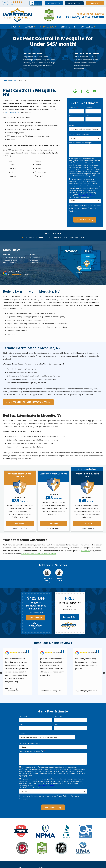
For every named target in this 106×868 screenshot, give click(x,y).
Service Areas (47, 27)
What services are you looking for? (81, 143)
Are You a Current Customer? (79, 135)
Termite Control (61, 237)
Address (72, 125)
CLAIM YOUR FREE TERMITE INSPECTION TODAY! (28, 402)
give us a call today (12, 112)
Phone (71, 116)
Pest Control (29, 237)
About (15, 27)
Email (87, 116)
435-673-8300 (12, 263)
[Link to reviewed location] (17, 653)
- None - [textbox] (73, 200)
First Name (73, 108)
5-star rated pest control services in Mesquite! (39, 554)
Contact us (85, 551)
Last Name (89, 108)
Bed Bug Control (78, 237)
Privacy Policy (84, 195)
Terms (93, 195)
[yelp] (88, 91)
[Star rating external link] (16, 3)
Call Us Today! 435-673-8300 (80, 17)
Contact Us (87, 27)
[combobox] (85, 201)
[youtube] (94, 91)
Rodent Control (44, 237)
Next (104, 673)
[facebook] (81, 91)
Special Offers (68, 27)
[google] (75, 91)
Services (29, 27)
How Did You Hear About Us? (79, 197)
